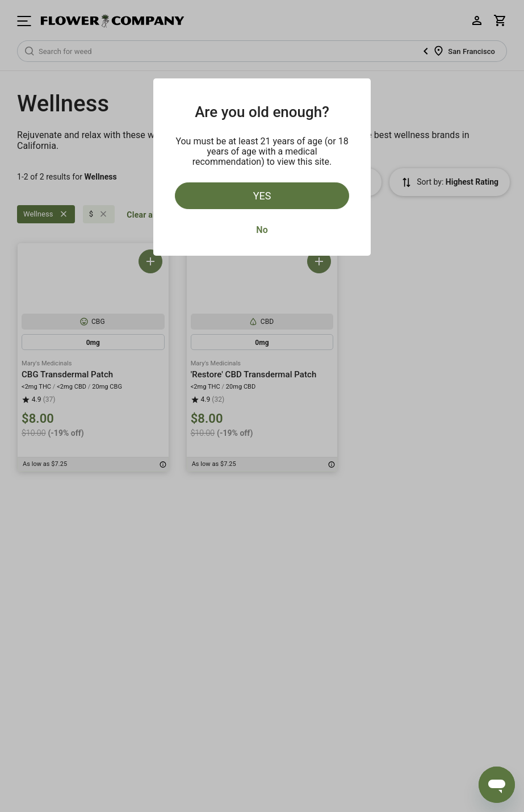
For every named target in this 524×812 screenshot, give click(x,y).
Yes (262, 196)
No (262, 230)
